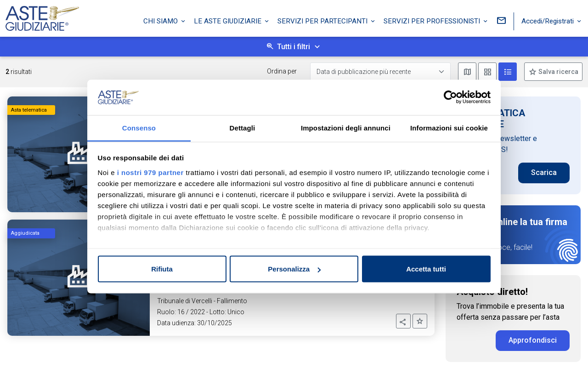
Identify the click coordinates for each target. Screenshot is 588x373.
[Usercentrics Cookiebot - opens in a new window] (450, 97)
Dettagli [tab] (243, 127)
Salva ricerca (558, 72)
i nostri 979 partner (150, 172)
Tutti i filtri (294, 47)
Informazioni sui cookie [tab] (449, 127)
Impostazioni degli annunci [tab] (346, 127)
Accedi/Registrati (548, 20)
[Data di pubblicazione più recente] (380, 72)
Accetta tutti (426, 269)
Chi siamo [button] (161, 20)
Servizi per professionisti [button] (433, 20)
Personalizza (294, 269)
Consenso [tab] (139, 127)
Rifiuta (162, 269)
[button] (403, 321)
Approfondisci (533, 340)
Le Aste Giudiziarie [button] (229, 20)
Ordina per (282, 71)
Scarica (544, 172)
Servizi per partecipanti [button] (323, 20)
